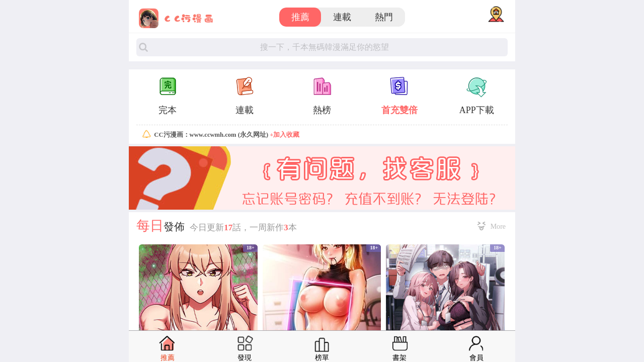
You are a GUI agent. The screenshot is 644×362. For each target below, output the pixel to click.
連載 (342, 17)
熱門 (384, 17)
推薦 (300, 17)
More (498, 226)
